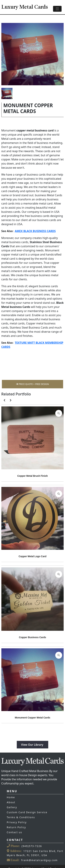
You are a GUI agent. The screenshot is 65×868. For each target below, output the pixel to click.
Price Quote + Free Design (32, 384)
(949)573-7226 (32, 846)
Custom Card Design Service (27, 812)
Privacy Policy (17, 822)
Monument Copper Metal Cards (33, 718)
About (11, 802)
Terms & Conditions (21, 817)
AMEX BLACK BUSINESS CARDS (35, 231)
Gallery (12, 807)
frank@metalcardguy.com (39, 860)
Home (11, 797)
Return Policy (16, 827)
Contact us (15, 832)
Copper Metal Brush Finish (32, 476)
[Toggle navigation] (57, 9)
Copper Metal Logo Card (33, 556)
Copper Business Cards (33, 637)
